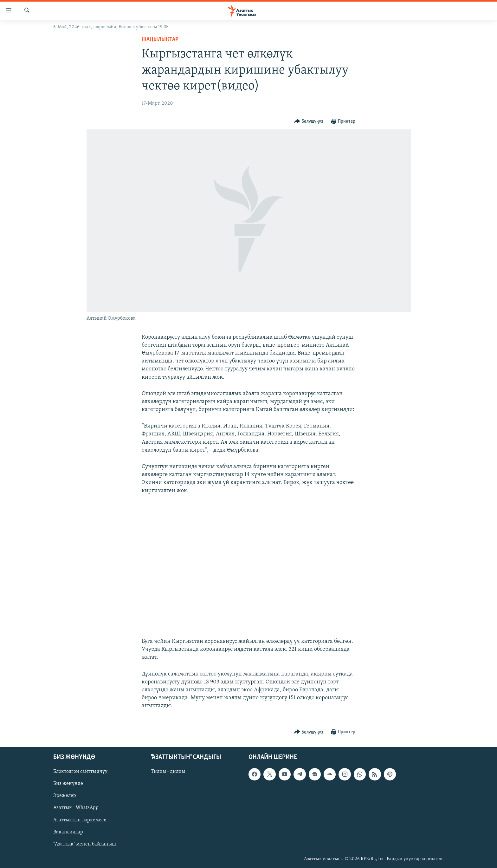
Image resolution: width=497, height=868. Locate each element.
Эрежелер (65, 796)
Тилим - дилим (168, 772)
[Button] (309, 122)
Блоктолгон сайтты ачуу (80, 772)
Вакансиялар (68, 832)
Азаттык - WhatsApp (76, 808)
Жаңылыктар (160, 39)
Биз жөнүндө (68, 784)
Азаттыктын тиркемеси (80, 820)
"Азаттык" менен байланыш (85, 844)
